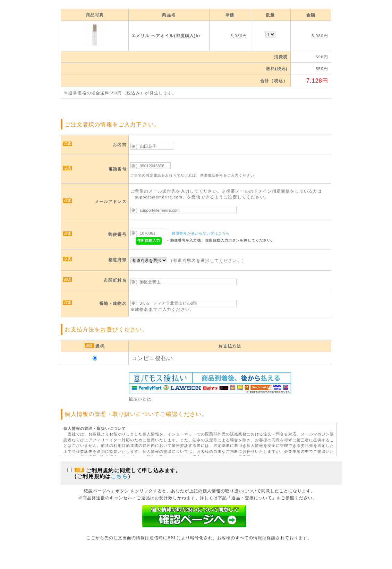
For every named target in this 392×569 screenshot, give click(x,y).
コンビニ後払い (152, 358)
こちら (119, 476)
